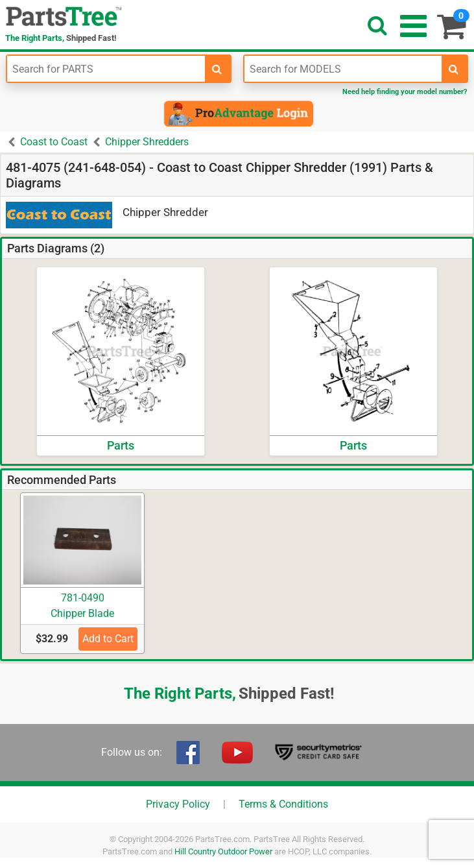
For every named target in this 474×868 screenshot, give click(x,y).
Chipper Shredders (147, 142)
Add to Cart (108, 639)
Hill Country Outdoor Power (223, 851)
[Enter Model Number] (343, 69)
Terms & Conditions (283, 804)
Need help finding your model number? (405, 92)
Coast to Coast (54, 142)
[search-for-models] (454, 69)
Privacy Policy (178, 804)
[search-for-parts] (217, 69)
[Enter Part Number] (106, 69)
